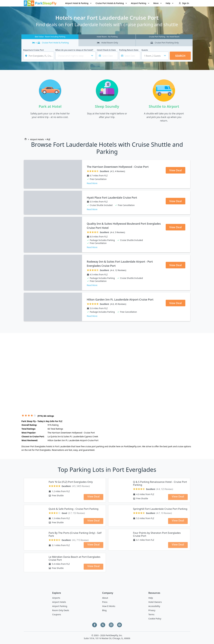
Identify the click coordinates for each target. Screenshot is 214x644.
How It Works (109, 606)
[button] (79, 3)
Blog (104, 610)
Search (180, 56)
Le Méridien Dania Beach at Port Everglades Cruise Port (74, 558)
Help (151, 598)
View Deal (176, 170)
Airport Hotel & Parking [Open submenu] (79, 3)
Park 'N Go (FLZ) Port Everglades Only (71, 482)
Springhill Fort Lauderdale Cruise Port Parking (160, 509)
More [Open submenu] (158, 3)
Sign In (184, 3)
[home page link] (40, 3)
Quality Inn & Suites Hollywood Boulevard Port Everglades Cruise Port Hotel (124, 226)
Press (105, 602)
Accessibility (154, 606)
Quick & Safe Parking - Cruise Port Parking (73, 509)
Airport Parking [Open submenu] (140, 3)
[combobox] (155, 56)
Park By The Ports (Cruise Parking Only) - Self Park (75, 534)
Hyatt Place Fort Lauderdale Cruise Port (112, 198)
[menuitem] (79, 3)
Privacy (152, 610)
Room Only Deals (61, 610)
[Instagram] (111, 625)
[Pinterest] (119, 625)
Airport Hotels (37, 139)
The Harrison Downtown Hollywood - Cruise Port (118, 167)
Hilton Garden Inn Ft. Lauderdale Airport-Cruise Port (120, 299)
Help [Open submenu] (170, 3)
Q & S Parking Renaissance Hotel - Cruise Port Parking (160, 483)
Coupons (57, 614)
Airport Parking (60, 606)
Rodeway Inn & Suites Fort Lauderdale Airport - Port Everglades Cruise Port (120, 264)
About (105, 598)
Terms (151, 614)
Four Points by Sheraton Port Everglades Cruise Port (157, 534)
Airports (56, 598)
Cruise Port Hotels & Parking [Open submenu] (111, 3)
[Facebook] (95, 625)
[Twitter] (103, 625)
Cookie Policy (155, 619)
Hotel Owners (155, 602)
